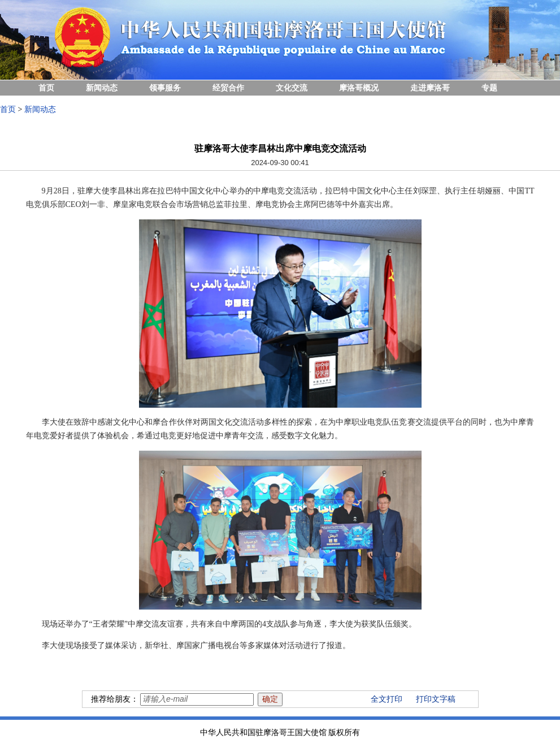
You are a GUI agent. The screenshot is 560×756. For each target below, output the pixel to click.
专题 (489, 88)
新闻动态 (102, 88)
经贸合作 (228, 88)
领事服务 (165, 88)
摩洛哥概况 (359, 88)
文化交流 (292, 88)
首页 (46, 88)
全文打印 (387, 699)
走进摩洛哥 (430, 88)
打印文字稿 (436, 699)
